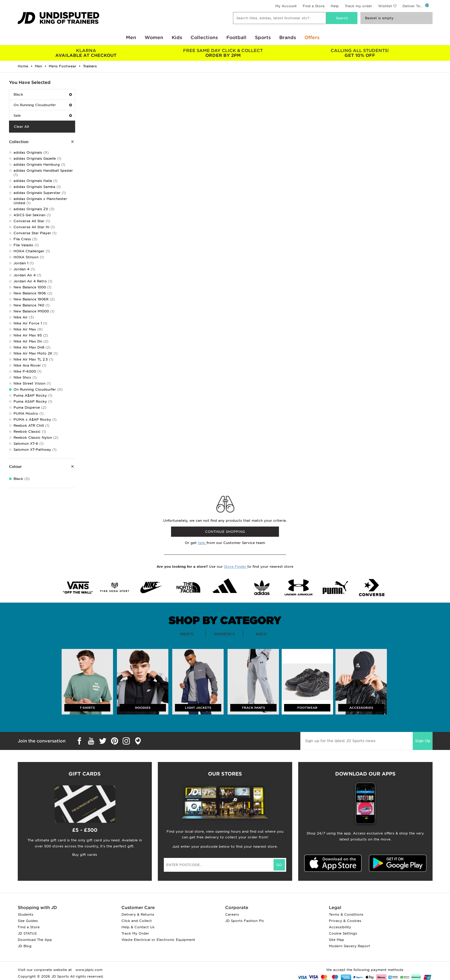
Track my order (358, 6)
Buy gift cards (85, 855)
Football (236, 38)
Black (43, 94)
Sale (43, 115)
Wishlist (385, 6)
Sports (263, 38)
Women (154, 38)
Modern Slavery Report (349, 946)
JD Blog (25, 946)
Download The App (35, 940)
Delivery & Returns (138, 914)
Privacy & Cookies (345, 921)
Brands (288, 38)
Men (131, 38)
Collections (204, 38)
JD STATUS (27, 933)
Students (26, 914)
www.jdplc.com (88, 970)
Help (335, 6)
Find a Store (314, 6)
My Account (286, 6)
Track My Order (135, 933)
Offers (312, 38)
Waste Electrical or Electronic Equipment (158, 940)
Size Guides (28, 921)
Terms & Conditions (346, 914)
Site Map (337, 940)
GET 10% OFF (360, 53)
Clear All (21, 127)
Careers (232, 914)
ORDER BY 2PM (223, 53)
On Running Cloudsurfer (43, 105)
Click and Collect (137, 921)
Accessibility (340, 927)
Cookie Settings (343, 933)
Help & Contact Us (138, 927)
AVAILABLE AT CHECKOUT (86, 53)
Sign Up (423, 741)
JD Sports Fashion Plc (245, 921)
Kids (177, 38)
